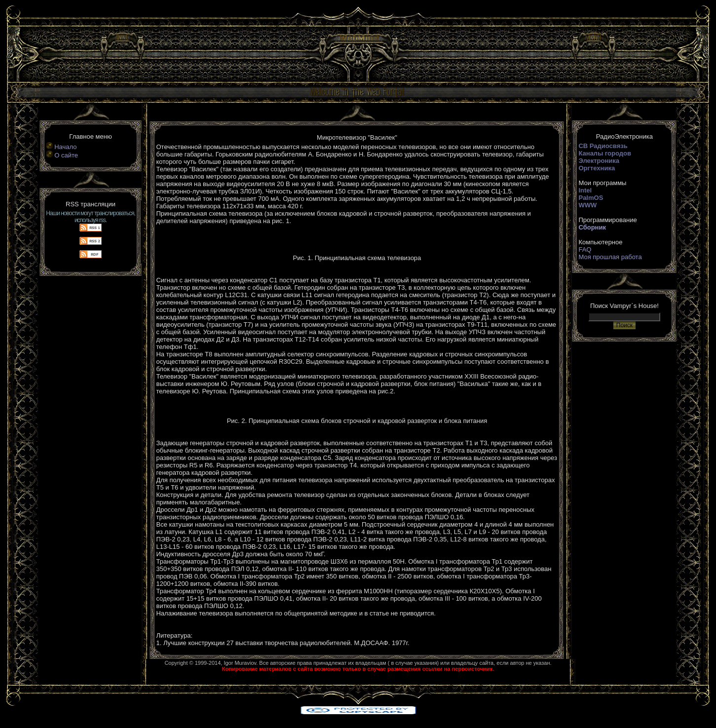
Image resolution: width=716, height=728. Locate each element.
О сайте (66, 155)
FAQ (585, 249)
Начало (65, 147)
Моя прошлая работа (610, 257)
